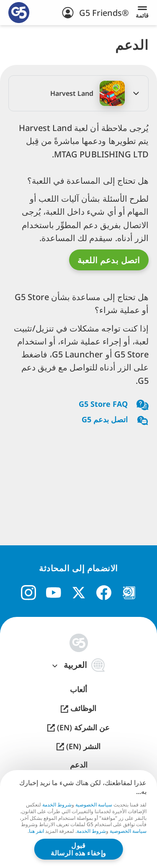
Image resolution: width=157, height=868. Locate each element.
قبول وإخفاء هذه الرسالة (78, 849)
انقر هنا (36, 831)
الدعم (79, 765)
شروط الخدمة (57, 804)
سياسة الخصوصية (94, 804)
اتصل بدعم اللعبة (109, 260)
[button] (78, 93)
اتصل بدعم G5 (115, 420)
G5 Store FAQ (114, 405)
